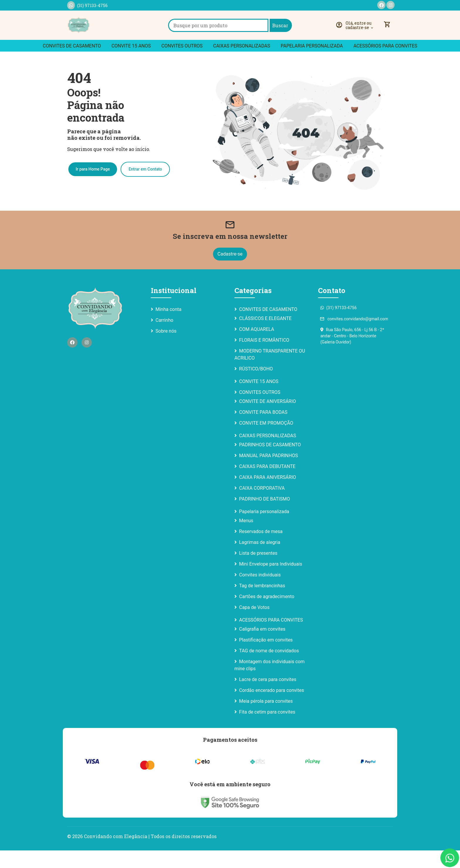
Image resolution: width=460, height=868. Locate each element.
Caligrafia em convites (262, 647)
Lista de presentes (258, 571)
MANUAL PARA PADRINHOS (268, 473)
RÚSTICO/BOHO (256, 386)
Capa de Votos (254, 625)
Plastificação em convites (266, 657)
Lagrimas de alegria (260, 560)
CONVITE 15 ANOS (131, 63)
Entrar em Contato (145, 186)
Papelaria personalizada (312, 63)
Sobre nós (166, 349)
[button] (356, 34)
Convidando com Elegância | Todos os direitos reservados (150, 854)
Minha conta (168, 327)
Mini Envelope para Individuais (271, 582)
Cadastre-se (230, 272)
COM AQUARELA (257, 347)
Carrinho (164, 338)
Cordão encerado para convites (272, 708)
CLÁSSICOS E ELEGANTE (265, 336)
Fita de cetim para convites (267, 730)
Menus (246, 538)
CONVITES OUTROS (182, 63)
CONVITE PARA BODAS (263, 430)
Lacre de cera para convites (268, 697)
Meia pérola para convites (266, 719)
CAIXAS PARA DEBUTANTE (267, 484)
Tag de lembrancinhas (262, 603)
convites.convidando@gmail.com (354, 336)
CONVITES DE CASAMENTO (72, 63)
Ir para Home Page (93, 186)
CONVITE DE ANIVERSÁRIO (268, 419)
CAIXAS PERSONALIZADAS (242, 63)
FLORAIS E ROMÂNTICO (264, 358)
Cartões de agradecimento (267, 614)
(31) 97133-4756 (87, 5)
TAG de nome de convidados (269, 668)
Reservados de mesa (261, 549)
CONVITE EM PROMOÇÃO (266, 441)
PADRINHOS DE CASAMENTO (270, 462)
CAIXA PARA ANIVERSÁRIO (268, 495)
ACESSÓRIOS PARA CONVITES (385, 63)
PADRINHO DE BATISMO (264, 516)
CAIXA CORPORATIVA (262, 506)
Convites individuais (260, 592)
